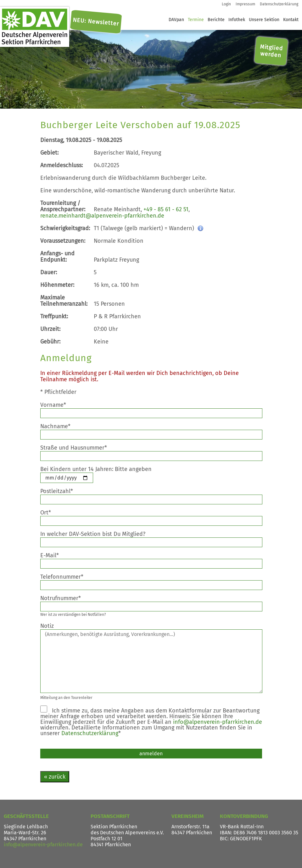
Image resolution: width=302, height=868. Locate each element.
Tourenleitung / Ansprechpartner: (63, 206)
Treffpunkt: (54, 316)
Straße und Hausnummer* (78, 448)
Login (226, 4)
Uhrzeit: (50, 329)
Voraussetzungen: (63, 241)
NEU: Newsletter (96, 22)
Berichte (216, 20)
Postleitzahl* (62, 491)
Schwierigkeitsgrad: (65, 228)
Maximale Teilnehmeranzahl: (64, 301)
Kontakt (291, 20)
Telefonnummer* (67, 577)
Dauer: (49, 272)
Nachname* (60, 426)
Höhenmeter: (57, 285)
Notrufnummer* (65, 598)
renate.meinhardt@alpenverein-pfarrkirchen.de (102, 216)
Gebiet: (49, 153)
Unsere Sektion (264, 20)
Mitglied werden (271, 51)
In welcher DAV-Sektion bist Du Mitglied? (98, 534)
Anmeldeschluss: (62, 165)
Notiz (52, 626)
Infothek (237, 20)
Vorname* (58, 405)
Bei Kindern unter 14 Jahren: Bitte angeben (101, 469)
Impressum (245, 4)
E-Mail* (54, 555)
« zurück (55, 777)
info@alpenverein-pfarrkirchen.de (218, 722)
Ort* (50, 513)
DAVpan (176, 20)
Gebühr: (50, 342)
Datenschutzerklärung (279, 4)
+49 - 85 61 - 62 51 (166, 209)
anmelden (151, 754)
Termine (196, 20)
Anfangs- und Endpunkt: (57, 257)
